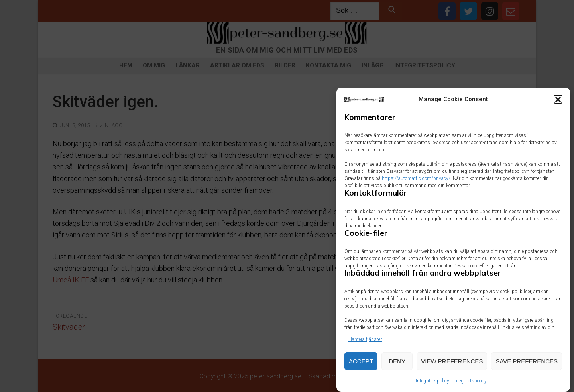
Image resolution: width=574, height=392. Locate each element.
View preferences (452, 364)
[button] (558, 102)
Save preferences (527, 364)
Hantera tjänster (365, 342)
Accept (361, 364)
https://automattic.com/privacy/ (416, 181)
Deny (397, 364)
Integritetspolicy (432, 384)
